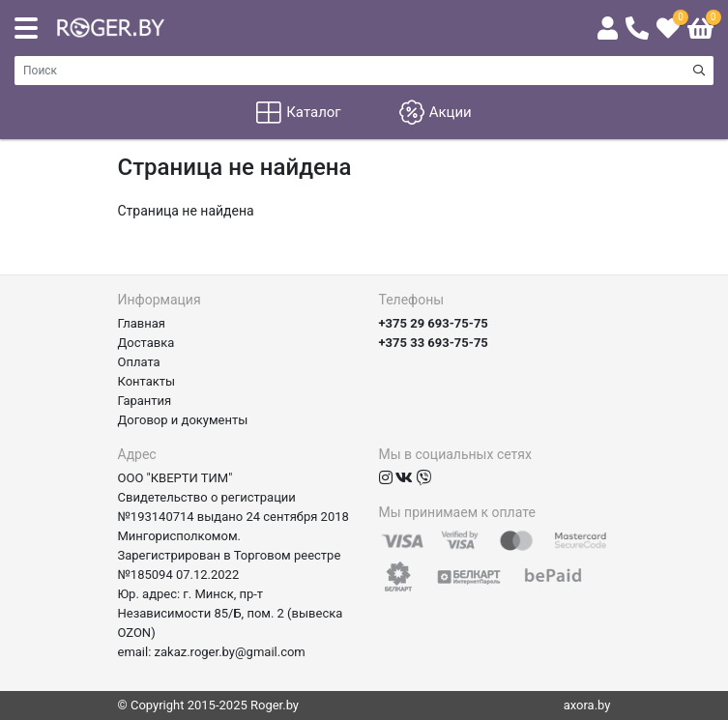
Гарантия (145, 401)
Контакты (147, 381)
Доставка (146, 343)
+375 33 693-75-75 (434, 343)
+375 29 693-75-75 (434, 323)
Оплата (139, 362)
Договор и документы (183, 420)
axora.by (587, 705)
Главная (142, 323)
